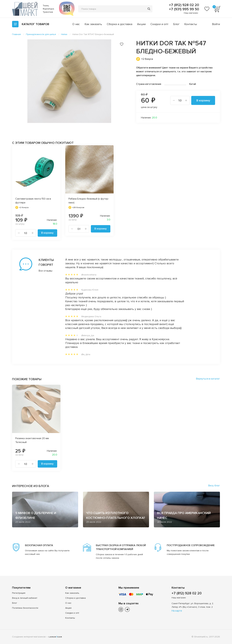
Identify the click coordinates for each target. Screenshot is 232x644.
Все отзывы (46, 271)
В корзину (203, 100)
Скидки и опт (159, 24)
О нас (76, 24)
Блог (176, 24)
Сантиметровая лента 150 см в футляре (33, 201)
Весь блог (214, 486)
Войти (216, 24)
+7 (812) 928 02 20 (184, 5)
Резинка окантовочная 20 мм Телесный (32, 440)
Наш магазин (191, 13)
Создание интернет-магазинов (29, 637)
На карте (177, 611)
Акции (141, 24)
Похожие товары (27, 379)
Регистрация (19, 593)
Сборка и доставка (120, 24)
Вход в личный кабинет (25, 598)
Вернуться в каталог (208, 379)
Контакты (191, 24)
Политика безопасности (25, 608)
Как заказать (93, 24)
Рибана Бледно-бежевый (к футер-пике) (89, 201)
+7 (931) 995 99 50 (184, 9)
